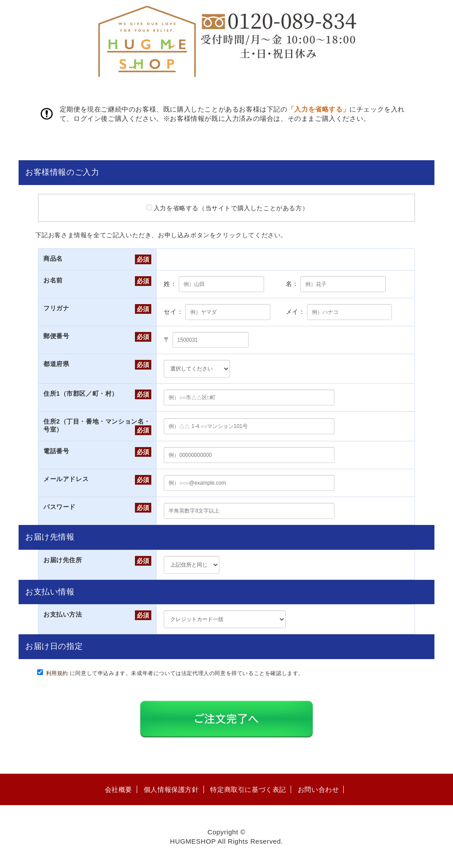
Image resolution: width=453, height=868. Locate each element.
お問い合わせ (319, 789)
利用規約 (57, 673)
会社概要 (119, 789)
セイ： (173, 312)
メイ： (296, 312)
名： (292, 284)
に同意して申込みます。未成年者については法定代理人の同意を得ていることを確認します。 (175, 673)
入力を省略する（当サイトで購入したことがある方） (227, 208)
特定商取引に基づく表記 (248, 789)
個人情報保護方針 (171, 789)
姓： (170, 284)
